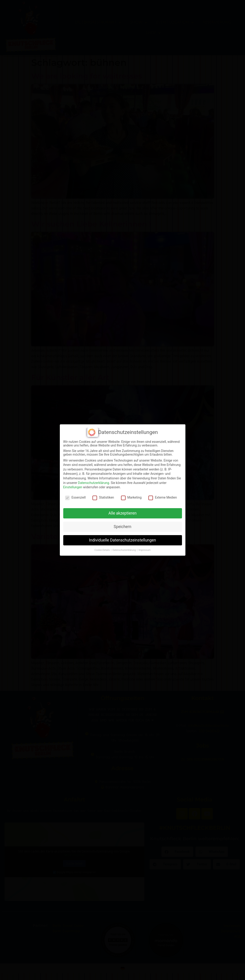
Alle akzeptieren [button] (123, 513)
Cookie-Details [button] (103, 550)
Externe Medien (163, 497)
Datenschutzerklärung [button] (125, 550)
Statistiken (103, 497)
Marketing (131, 497)
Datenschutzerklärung (93, 483)
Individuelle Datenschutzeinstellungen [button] (122, 540)
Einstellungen (73, 487)
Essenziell (75, 497)
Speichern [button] (122, 527)
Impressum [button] (145, 550)
